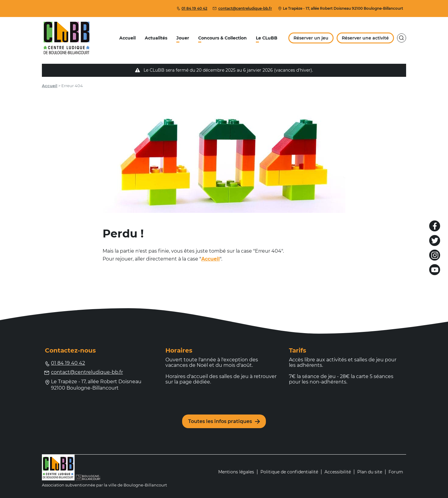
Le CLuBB (267, 38)
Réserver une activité (365, 38)
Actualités (156, 38)
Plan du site (370, 472)
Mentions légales (236, 472)
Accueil (127, 38)
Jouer (183, 38)
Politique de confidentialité (289, 472)
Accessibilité (338, 472)
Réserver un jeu (311, 38)
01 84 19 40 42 (192, 8)
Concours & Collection (222, 38)
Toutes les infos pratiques (224, 421)
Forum (396, 472)
